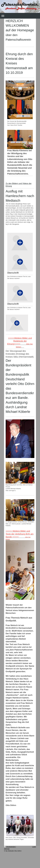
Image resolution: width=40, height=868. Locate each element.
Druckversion (10, 847)
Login (34, 847)
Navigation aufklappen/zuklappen (20, 16)
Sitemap (7, 849)
